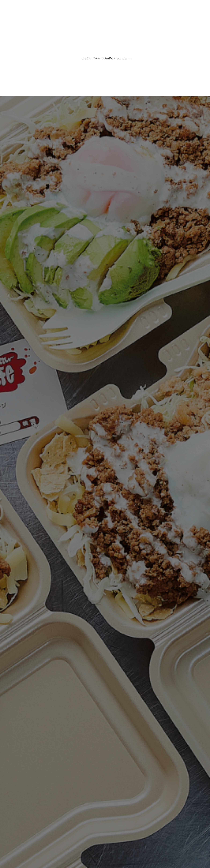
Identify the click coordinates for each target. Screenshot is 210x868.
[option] (105, 434)
